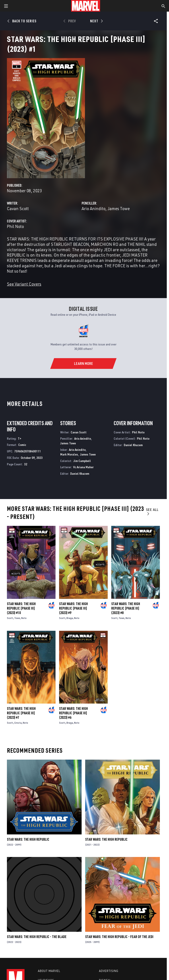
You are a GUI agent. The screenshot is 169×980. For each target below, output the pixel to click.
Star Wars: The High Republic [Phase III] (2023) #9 (73, 608)
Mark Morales (69, 454)
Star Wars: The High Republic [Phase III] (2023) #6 (73, 713)
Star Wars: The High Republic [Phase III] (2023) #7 (21, 713)
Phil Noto (15, 226)
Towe (17, 618)
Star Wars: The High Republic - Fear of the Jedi (119, 937)
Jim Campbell (82, 461)
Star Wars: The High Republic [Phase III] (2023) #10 (21, 608)
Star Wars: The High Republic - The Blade (37, 937)
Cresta (18, 723)
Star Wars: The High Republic (28, 839)
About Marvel (49, 971)
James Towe (119, 208)
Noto (24, 618)
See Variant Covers (24, 284)
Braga (70, 618)
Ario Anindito (94, 208)
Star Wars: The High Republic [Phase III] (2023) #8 (126, 608)
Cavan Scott (18, 208)
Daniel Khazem (80, 473)
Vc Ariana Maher (83, 467)
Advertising (109, 971)
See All (152, 511)
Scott (10, 618)
